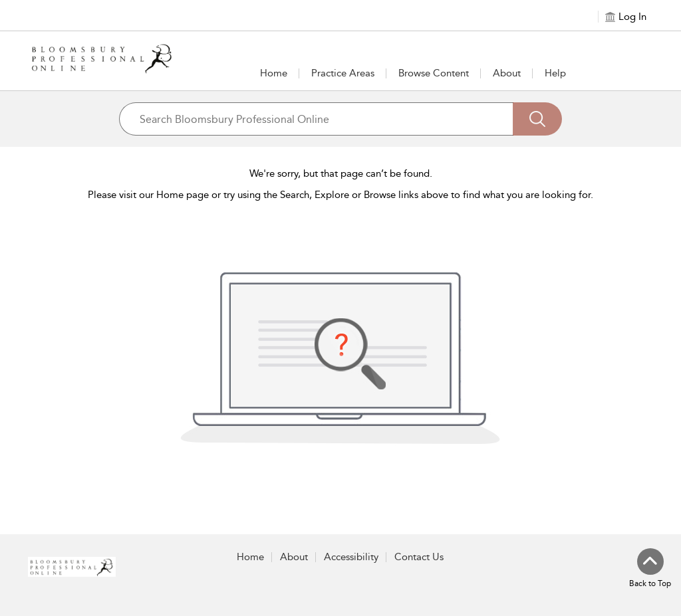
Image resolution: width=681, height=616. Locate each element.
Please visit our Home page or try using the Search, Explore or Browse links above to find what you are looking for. (340, 195)
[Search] (537, 119)
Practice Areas (343, 73)
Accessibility (351, 557)
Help (555, 73)
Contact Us (419, 557)
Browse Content (434, 73)
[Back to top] (650, 569)
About (507, 73)
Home (274, 73)
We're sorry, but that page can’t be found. (341, 173)
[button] (343, 73)
